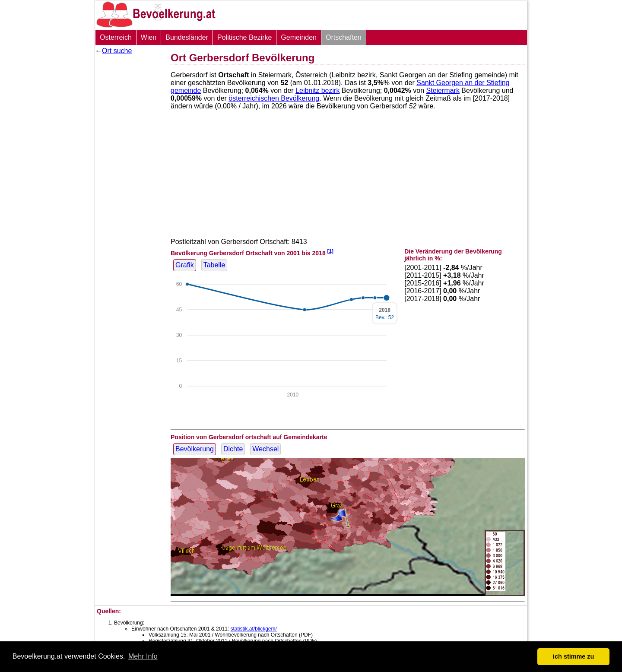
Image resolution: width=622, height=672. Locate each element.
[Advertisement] (130, 188)
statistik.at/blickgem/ (253, 629)
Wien (149, 37)
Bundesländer (187, 37)
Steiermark (443, 90)
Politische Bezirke (244, 37)
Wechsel (265, 449)
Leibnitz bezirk (317, 90)
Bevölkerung (195, 449)
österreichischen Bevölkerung (274, 98)
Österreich (116, 37)
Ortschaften (344, 37)
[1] (330, 251)
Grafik (185, 265)
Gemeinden (299, 37)
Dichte (233, 449)
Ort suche (117, 51)
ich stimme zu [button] (573, 656)
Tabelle (214, 265)
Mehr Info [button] (143, 656)
